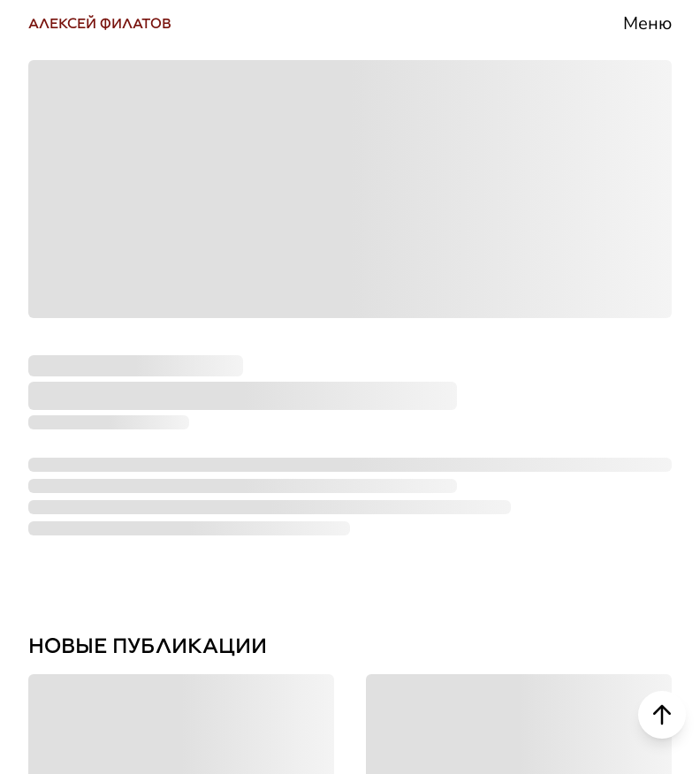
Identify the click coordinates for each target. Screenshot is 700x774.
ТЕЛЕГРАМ (96, 297)
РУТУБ (68, 440)
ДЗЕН (63, 513)
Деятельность (569, 297)
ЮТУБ (65, 369)
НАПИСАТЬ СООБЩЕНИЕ (183, 584)
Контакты (536, 579)
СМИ (501, 368)
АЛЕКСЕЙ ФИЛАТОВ (100, 23)
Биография (549, 228)
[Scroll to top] (662, 715)
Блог (501, 439)
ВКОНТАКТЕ (103, 226)
